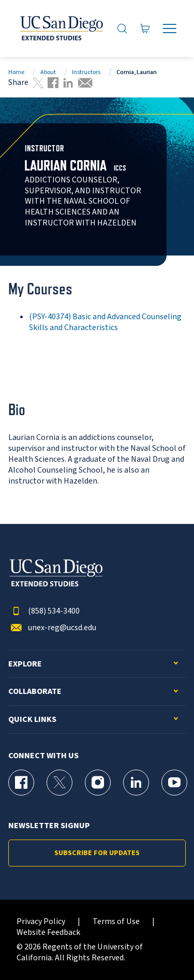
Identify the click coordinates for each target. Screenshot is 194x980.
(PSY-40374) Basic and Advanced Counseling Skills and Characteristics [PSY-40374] (105, 322)
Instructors (86, 72)
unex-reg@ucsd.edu (52, 628)
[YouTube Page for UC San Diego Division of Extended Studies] (174, 783)
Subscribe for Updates (97, 853)
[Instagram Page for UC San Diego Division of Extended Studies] (98, 783)
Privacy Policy (41, 922)
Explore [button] (25, 664)
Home (16, 72)
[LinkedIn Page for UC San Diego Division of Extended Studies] (136, 783)
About (48, 72)
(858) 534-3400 (44, 611)
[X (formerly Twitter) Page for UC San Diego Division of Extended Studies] (59, 783)
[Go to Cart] (145, 28)
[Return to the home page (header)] (61, 29)
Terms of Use (116, 922)
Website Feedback (48, 933)
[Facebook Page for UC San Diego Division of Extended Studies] (21, 783)
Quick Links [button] (32, 720)
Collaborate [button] (35, 692)
